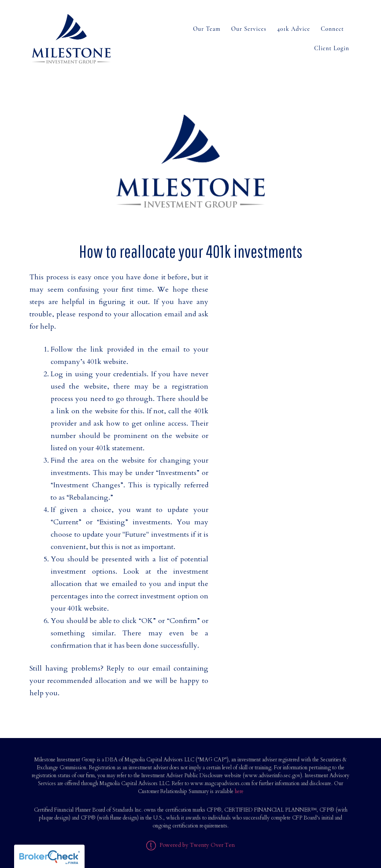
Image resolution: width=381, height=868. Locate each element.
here (239, 791)
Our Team (207, 29)
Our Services (249, 29)
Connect (332, 29)
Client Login (332, 48)
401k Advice (294, 29)
